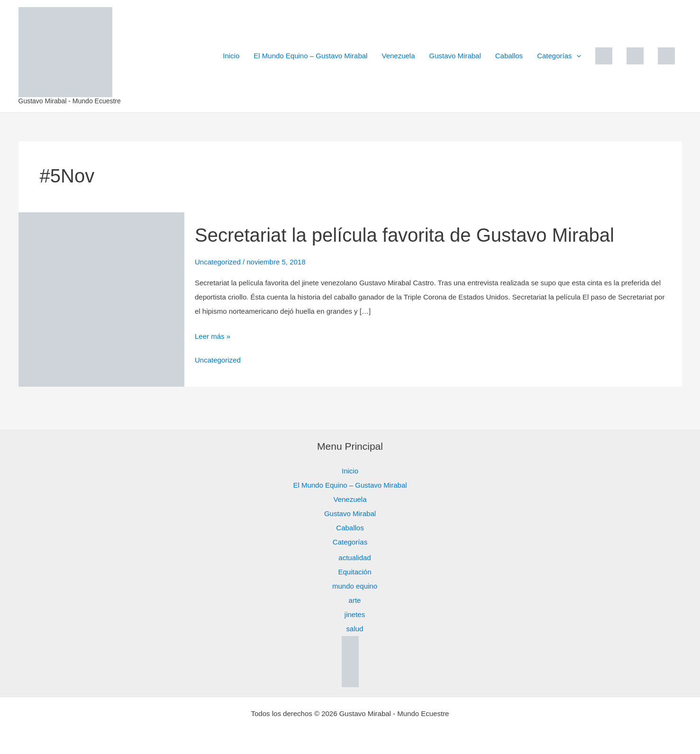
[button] (577, 56)
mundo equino (355, 586)
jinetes (355, 614)
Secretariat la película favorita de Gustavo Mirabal (405, 235)
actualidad (355, 558)
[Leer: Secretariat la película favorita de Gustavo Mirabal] (101, 299)
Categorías (559, 56)
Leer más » (213, 335)
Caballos (509, 56)
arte (355, 600)
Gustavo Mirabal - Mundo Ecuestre (70, 101)
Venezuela (398, 56)
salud (355, 629)
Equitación (355, 572)
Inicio (231, 56)
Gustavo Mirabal (455, 56)
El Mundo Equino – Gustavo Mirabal (310, 56)
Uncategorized (218, 262)
